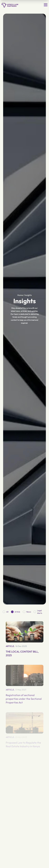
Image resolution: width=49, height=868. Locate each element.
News (29, 612)
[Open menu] (46, 5)
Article (17, 612)
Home (20, 295)
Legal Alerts (40, 612)
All (7, 612)
